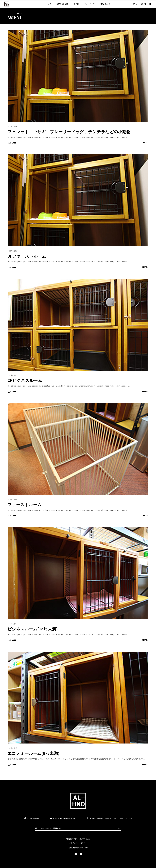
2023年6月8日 (12, 748)
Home (18, 14)
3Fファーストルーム (27, 256)
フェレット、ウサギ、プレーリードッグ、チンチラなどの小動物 (69, 132)
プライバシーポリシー (78, 843)
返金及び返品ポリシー (78, 848)
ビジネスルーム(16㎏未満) (33, 629)
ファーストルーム (25, 505)
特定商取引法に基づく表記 (78, 839)
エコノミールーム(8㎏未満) (34, 753)
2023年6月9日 (12, 127)
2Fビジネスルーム (25, 380)
